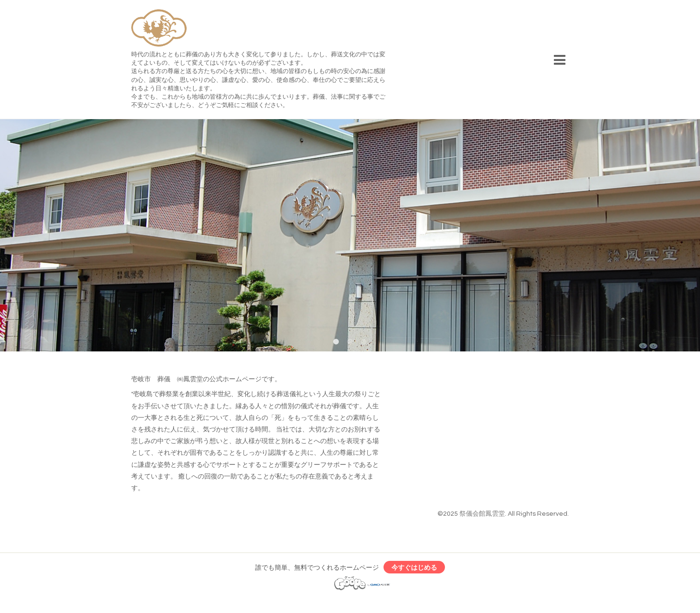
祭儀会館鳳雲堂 (482, 514)
